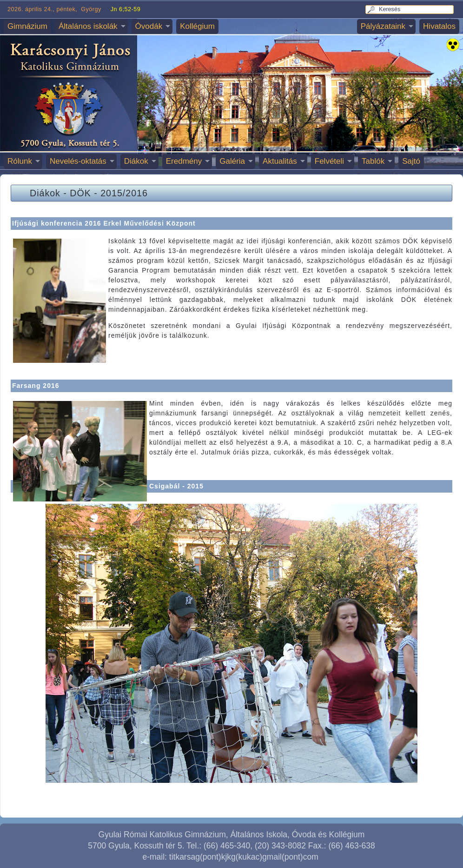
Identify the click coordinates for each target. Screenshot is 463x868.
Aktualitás (280, 161)
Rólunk (20, 161)
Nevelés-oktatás (78, 161)
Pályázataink (383, 26)
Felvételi (329, 161)
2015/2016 (124, 193)
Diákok (136, 161)
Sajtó (411, 161)
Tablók (373, 161)
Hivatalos (439, 26)
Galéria (232, 161)
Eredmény (184, 161)
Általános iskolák (88, 26)
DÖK (80, 193)
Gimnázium (27, 26)
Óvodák (149, 26)
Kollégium (197, 26)
